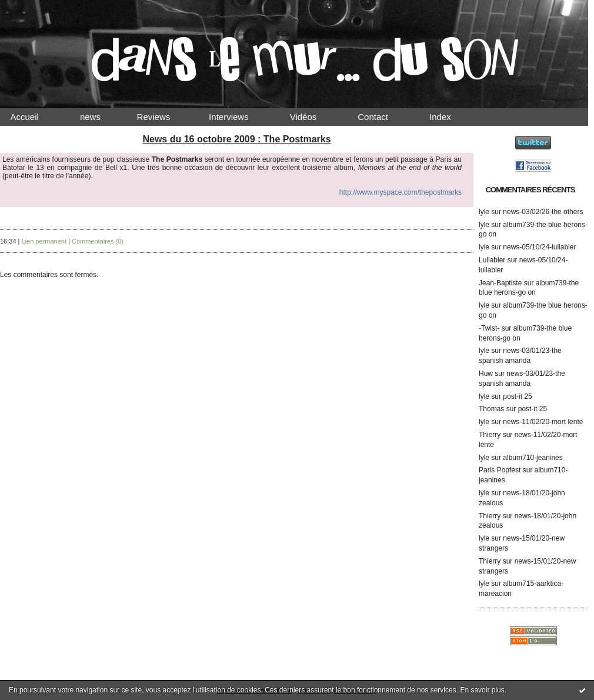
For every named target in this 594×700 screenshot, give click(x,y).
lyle (484, 212)
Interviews (239, 117)
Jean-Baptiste (500, 283)
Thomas (491, 409)
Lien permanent (44, 241)
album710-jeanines (533, 458)
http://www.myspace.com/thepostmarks (401, 192)
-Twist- (489, 328)
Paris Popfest (500, 470)
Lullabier (492, 260)
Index (450, 117)
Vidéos (313, 117)
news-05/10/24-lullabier (539, 247)
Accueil (35, 117)
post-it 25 (517, 396)
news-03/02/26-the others (543, 212)
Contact (383, 117)
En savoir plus (482, 690)
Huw (486, 374)
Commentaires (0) (98, 241)
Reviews (165, 117)
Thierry (490, 435)
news (100, 117)
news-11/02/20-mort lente (543, 422)
